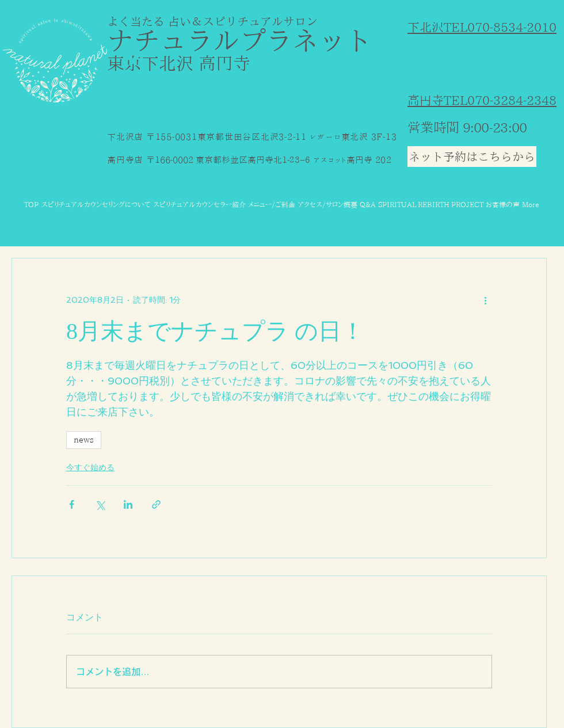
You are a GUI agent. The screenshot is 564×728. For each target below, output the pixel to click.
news (84, 440)
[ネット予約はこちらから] (472, 157)
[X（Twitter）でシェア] (100, 504)
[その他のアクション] (485, 300)
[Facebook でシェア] (72, 504)
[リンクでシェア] (156, 504)
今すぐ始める (90, 467)
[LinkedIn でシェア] (128, 504)
